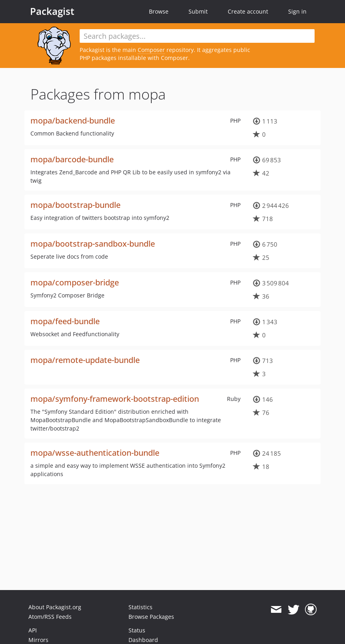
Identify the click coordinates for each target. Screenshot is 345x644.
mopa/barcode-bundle (72, 159)
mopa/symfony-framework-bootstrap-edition (115, 399)
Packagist (52, 11)
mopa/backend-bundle (73, 121)
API (33, 630)
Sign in (297, 11)
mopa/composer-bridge (75, 282)
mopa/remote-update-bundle (85, 360)
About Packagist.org (55, 607)
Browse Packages (151, 617)
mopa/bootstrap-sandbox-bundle (93, 244)
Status (137, 630)
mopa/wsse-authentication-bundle (95, 453)
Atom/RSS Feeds (50, 617)
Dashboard (143, 640)
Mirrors (38, 640)
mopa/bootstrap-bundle (75, 205)
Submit (198, 11)
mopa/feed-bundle (65, 321)
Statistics (140, 607)
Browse (159, 11)
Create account (248, 11)
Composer (151, 50)
